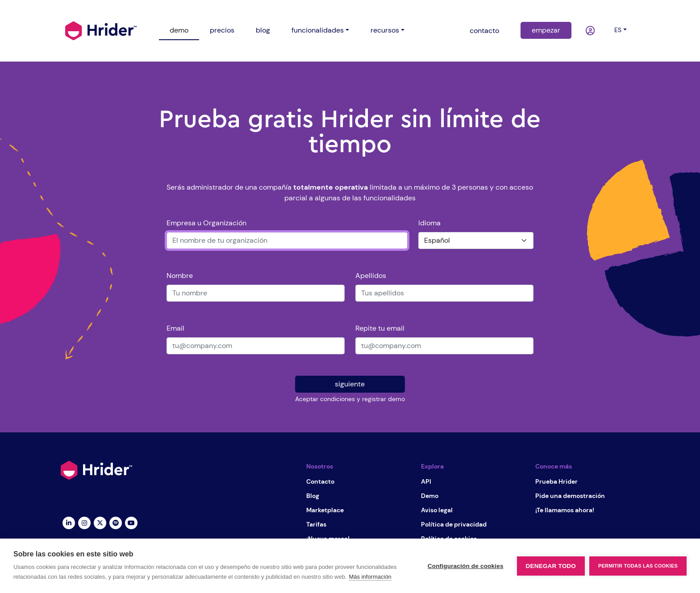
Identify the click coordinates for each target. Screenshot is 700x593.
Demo (430, 496)
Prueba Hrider (556, 481)
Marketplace (325, 510)
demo (179, 30)
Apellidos (371, 276)
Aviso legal (437, 510)
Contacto (320, 481)
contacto (484, 31)
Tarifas (316, 524)
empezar (546, 30)
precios (222, 30)
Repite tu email (380, 328)
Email (175, 328)
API (426, 481)
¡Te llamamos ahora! (565, 510)
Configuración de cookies (466, 566)
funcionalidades (318, 30)
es (618, 30)
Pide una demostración (570, 496)
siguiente (350, 384)
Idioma (429, 223)
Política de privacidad (454, 524)
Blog (313, 496)
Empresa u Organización (206, 223)
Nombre (180, 276)
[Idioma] (476, 241)
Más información (370, 577)
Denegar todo (551, 566)
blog (263, 30)
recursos (385, 30)
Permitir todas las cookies (638, 566)
